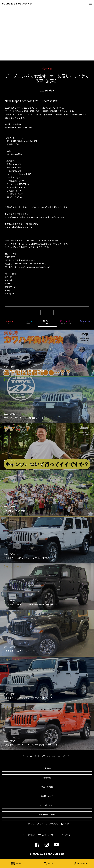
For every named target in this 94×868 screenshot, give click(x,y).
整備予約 (16, 864)
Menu (90, 4)
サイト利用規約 (29, 835)
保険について (47, 796)
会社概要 (47, 768)
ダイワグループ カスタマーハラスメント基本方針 (47, 824)
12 (54, 756)
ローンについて (47, 805)
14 (64, 756)
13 (59, 756)
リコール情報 (47, 787)
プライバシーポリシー (47, 835)
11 (48, 756)
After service (66, 322)
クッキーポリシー (65, 835)
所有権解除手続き (47, 814)
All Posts (47, 322)
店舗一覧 (48, 864)
